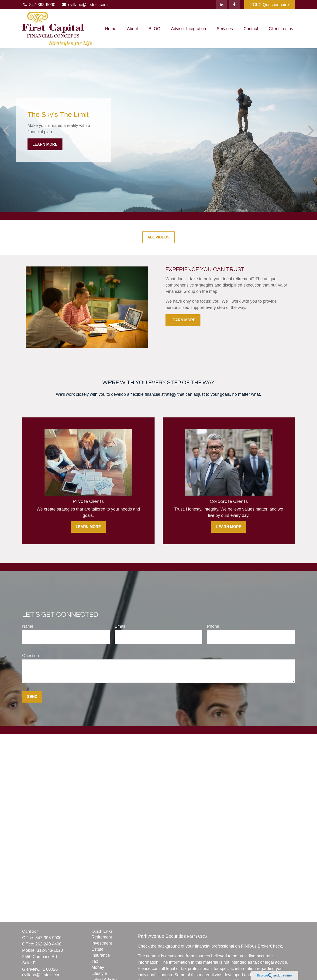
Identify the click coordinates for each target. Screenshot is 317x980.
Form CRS (197, 936)
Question (31, 656)
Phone (213, 626)
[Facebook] (234, 5)
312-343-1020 (50, 950)
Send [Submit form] (32, 697)
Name (28, 626)
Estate (98, 949)
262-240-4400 (48, 944)
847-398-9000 (39, 5)
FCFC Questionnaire (270, 5)
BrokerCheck (270, 946)
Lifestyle (99, 973)
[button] (111, 29)
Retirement (102, 937)
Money (98, 967)
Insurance (101, 955)
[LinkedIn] (222, 5)
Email (120, 626)
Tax (95, 961)
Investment (102, 943)
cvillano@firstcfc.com (84, 5)
